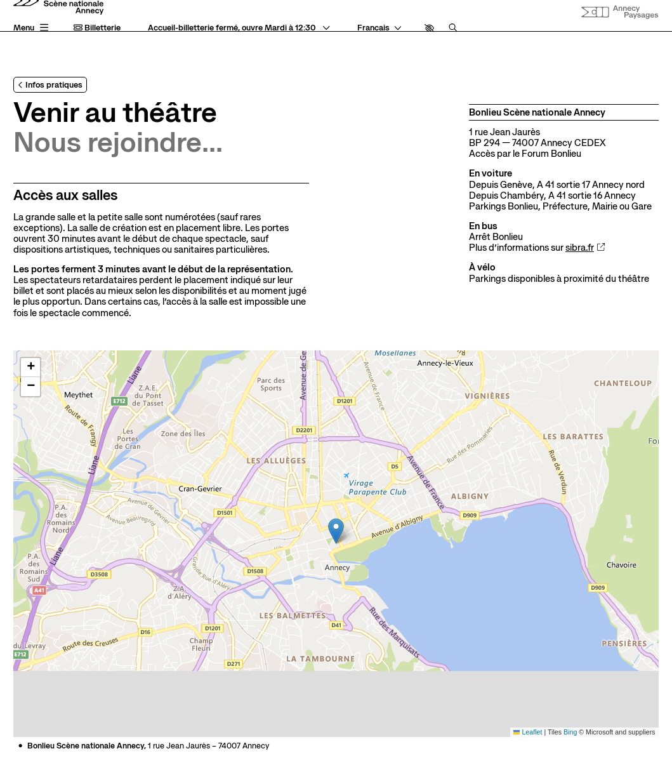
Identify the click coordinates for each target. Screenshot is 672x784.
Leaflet (528, 732)
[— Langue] (379, 28)
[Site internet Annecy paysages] (620, 13)
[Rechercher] (453, 28)
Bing (570, 732)
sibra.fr (585, 248)
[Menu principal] (32, 28)
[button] (430, 28)
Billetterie (97, 28)
